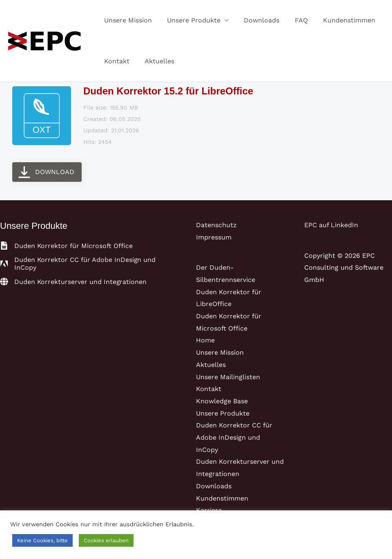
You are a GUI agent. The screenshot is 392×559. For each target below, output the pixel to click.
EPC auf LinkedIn (331, 225)
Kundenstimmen (339, 20)
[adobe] (88, 264)
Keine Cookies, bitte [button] (42, 540)
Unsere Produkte (190, 20)
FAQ (294, 20)
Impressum (214, 237)
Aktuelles (156, 61)
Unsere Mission (127, 20)
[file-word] (67, 246)
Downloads (256, 20)
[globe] (74, 282)
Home (205, 340)
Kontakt (116, 61)
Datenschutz (216, 225)
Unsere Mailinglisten (228, 377)
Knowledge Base (222, 401)
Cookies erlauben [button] (106, 540)
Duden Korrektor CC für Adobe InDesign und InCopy (234, 437)
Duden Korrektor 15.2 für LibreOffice (168, 91)
